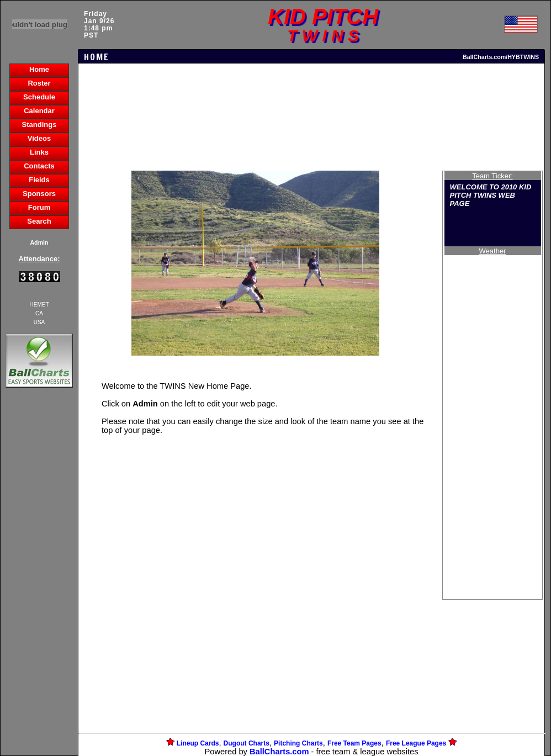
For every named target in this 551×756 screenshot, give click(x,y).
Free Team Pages (354, 743)
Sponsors (39, 194)
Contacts (39, 166)
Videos (39, 138)
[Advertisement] (39, 580)
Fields (39, 180)
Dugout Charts (247, 743)
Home (39, 69)
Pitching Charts (298, 743)
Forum (39, 207)
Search (39, 221)
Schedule (39, 97)
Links (39, 152)
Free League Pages (416, 743)
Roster (39, 83)
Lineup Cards (198, 743)
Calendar (39, 111)
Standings (39, 125)
